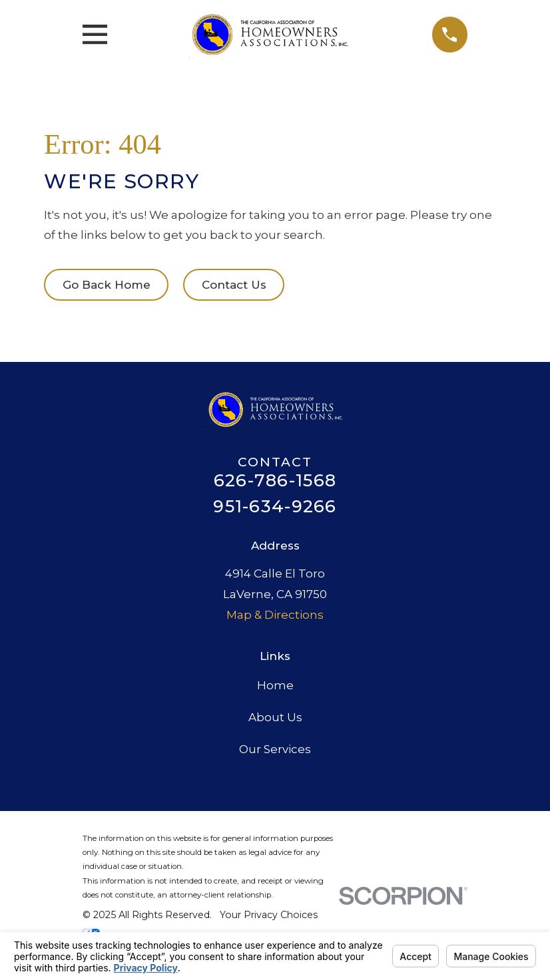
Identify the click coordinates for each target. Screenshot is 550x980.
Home (275, 685)
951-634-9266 (275, 506)
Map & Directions (275, 615)
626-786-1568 (275, 480)
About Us (275, 717)
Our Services (275, 749)
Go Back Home (107, 285)
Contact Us (234, 285)
